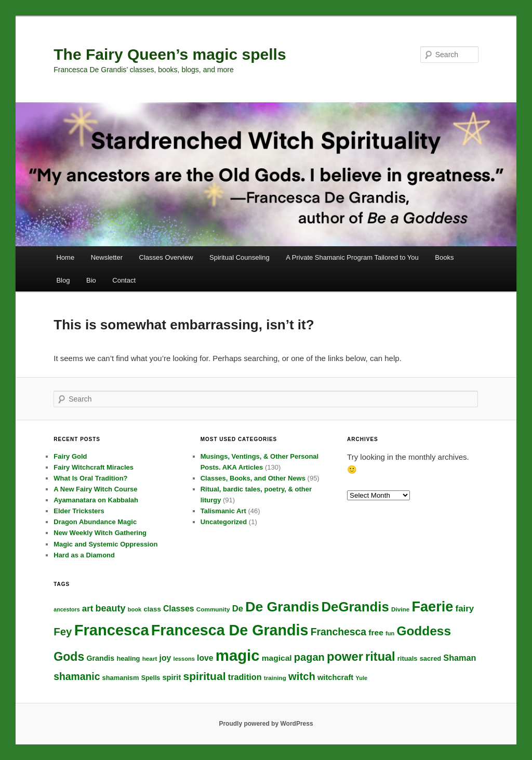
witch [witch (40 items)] (302, 676)
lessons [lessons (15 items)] (184, 659)
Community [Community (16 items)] (213, 609)
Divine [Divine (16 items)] (400, 609)
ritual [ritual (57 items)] (380, 657)
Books (444, 257)
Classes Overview (166, 257)
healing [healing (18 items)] (128, 658)
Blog (63, 280)
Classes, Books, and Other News (253, 478)
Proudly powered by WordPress (266, 724)
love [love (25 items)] (205, 658)
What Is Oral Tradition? (90, 478)
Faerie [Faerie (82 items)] (432, 606)
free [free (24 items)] (376, 632)
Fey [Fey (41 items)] (63, 631)
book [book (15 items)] (135, 609)
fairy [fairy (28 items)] (465, 609)
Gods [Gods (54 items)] (69, 657)
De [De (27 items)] (238, 609)
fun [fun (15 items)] (390, 633)
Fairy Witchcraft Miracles (94, 467)
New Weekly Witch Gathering (100, 533)
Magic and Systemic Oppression (105, 544)
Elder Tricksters (79, 511)
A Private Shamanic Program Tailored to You (352, 257)
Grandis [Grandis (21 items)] (100, 658)
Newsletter (107, 257)
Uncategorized (224, 522)
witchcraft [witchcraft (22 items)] (335, 677)
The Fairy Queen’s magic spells (170, 54)
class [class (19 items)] (152, 609)
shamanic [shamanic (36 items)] (77, 677)
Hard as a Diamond (84, 555)
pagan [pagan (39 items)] (309, 657)
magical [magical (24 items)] (277, 658)
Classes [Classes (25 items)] (179, 609)
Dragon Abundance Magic (95, 522)
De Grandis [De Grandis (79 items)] (282, 607)
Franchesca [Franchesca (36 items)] (338, 632)
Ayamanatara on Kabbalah (96, 500)
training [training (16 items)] (275, 678)
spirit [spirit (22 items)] (171, 677)
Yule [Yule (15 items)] (361, 678)
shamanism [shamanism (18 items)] (121, 678)
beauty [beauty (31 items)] (111, 608)
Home (65, 257)
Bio (91, 280)
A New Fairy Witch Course (95, 489)
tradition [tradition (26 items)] (245, 677)
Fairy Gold (70, 456)
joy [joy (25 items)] (165, 658)
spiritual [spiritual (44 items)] (204, 676)
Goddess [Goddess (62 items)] (424, 631)
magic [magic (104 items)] (238, 655)
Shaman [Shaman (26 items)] (460, 658)
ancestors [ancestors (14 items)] (66, 609)
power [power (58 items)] (345, 656)
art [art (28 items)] (88, 609)
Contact (124, 280)
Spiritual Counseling (240, 257)
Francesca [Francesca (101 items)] (112, 630)
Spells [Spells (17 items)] (151, 678)
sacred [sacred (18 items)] (431, 658)
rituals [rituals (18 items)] (408, 658)
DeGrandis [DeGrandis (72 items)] (355, 607)
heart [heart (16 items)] (150, 658)
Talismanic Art (223, 511)
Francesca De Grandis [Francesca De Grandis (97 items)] (230, 630)
